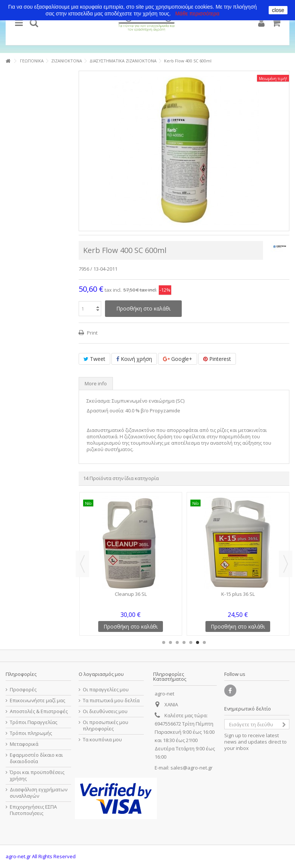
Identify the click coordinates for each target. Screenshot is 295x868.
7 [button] (204, 642)
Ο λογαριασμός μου (101, 674)
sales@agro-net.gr (192, 768)
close (278, 10)
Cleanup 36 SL (131, 594)
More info (96, 383)
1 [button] (164, 642)
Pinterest (217, 359)
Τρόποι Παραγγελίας (33, 722)
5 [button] (191, 642)
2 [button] (170, 642)
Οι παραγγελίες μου (106, 690)
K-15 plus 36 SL (238, 594)
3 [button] (177, 642)
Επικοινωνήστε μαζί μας (37, 701)
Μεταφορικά (24, 744)
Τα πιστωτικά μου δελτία (111, 701)
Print (92, 333)
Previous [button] (82, 564)
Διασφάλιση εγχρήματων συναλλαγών (39, 793)
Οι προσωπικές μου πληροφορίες (106, 726)
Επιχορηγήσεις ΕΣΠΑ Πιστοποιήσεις (33, 810)
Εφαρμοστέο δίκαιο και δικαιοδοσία (36, 758)
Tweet (94, 359)
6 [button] (198, 642)
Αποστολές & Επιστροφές (39, 711)
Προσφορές (23, 690)
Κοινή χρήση (134, 359)
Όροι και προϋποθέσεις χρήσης (37, 776)
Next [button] (286, 564)
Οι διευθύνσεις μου (105, 711)
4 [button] (184, 642)
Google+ (178, 359)
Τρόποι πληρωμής (31, 733)
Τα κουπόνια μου (102, 740)
